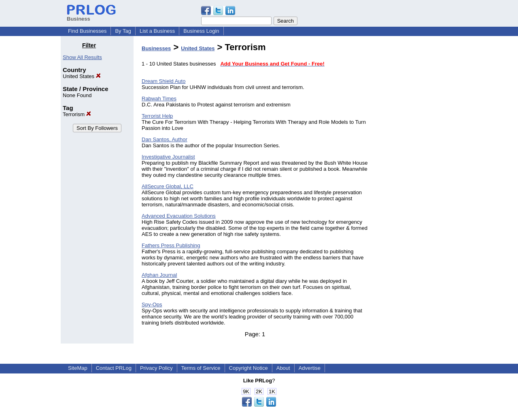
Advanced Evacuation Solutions (179, 216)
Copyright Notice (248, 368)
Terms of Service (201, 368)
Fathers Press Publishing (171, 245)
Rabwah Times (159, 99)
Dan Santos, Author (165, 139)
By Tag (123, 31)
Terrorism (77, 114)
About (283, 368)
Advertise (310, 368)
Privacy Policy (156, 368)
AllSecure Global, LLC (168, 186)
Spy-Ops (152, 304)
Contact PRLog (114, 368)
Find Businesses (87, 31)
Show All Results (82, 57)
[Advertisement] (416, 163)
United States (82, 76)
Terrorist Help (157, 116)
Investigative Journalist (168, 157)
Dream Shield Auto (163, 81)
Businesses (156, 48)
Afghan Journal (159, 275)
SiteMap (78, 368)
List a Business (157, 31)
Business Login (201, 31)
